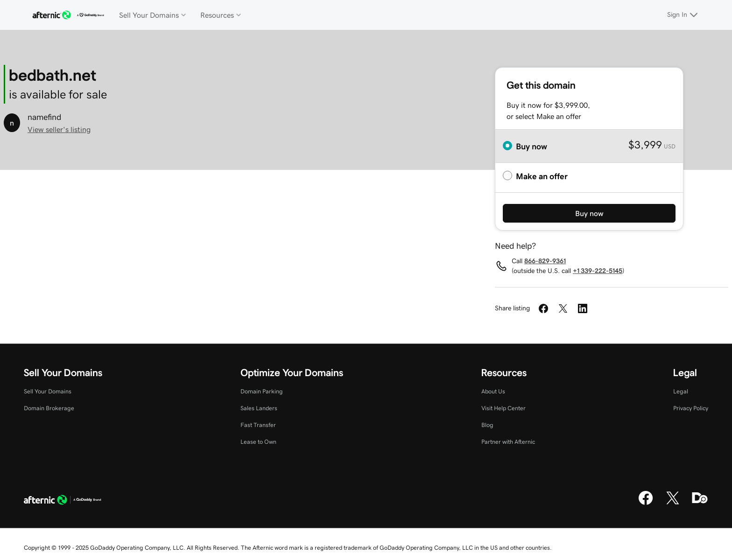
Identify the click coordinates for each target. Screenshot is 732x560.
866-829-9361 (545, 261)
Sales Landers (259, 408)
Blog (487, 425)
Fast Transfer (258, 425)
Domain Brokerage (49, 408)
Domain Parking (262, 391)
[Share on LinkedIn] (583, 308)
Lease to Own (258, 442)
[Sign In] (684, 15)
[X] (673, 504)
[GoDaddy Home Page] (63, 501)
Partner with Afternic (508, 442)
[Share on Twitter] (563, 308)
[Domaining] (700, 504)
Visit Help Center (503, 408)
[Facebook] (646, 504)
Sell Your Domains (48, 391)
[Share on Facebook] (543, 308)
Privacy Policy (691, 408)
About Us (493, 391)
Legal (681, 391)
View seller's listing (59, 129)
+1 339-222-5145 (598, 271)
